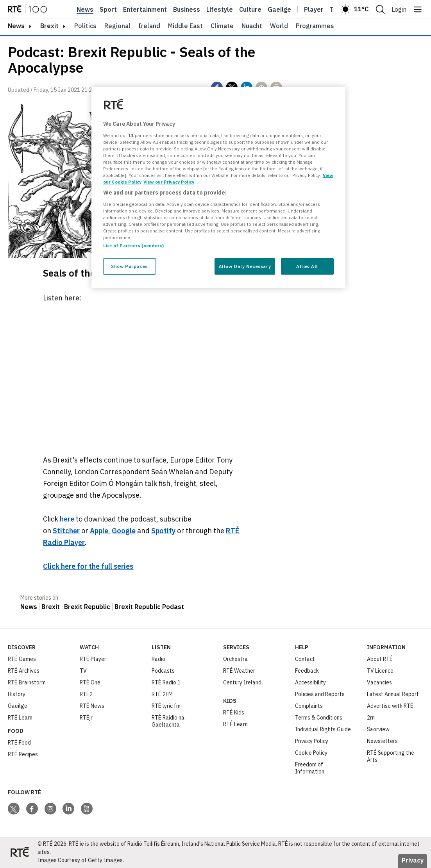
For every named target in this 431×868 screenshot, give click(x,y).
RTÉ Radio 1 (166, 682)
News (85, 9)
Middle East (185, 26)
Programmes (315, 26)
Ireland (149, 26)
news (16, 26)
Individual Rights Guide (323, 729)
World (279, 26)
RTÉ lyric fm (166, 706)
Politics (85, 26)
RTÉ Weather (239, 671)
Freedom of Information (310, 768)
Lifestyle (220, 9)
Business (187, 9)
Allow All (307, 266)
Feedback (307, 671)
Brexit (49, 26)
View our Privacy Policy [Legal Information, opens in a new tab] (169, 182)
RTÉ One (90, 682)
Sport (108, 9)
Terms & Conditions (319, 718)
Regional (117, 26)
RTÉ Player (93, 659)
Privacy (413, 860)
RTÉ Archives (24, 671)
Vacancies (379, 682)
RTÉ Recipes (23, 754)
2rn (371, 718)
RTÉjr (86, 718)
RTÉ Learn (20, 718)
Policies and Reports (320, 694)
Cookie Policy (311, 753)
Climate (222, 26)
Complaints (309, 706)
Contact (305, 659)
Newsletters (382, 741)
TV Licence (380, 671)
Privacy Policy (312, 741)
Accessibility (310, 682)
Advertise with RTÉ (390, 706)
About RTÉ (380, 659)
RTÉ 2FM (162, 694)
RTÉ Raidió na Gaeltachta (168, 721)
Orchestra (235, 659)
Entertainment (145, 9)
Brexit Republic (87, 607)
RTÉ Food (19, 743)
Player (314, 9)
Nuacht (252, 26)
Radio (158, 659)
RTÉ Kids (234, 713)
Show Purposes (129, 266)
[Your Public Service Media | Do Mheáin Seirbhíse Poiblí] (20, 852)
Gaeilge (279, 9)
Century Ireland (242, 682)
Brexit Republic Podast (149, 607)
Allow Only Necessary (245, 266)
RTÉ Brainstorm (27, 682)
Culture (250, 9)
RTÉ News (92, 706)
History (17, 694)
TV (83, 671)
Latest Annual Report (393, 694)
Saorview (378, 729)
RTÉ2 (86, 694)
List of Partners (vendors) (134, 246)
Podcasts (163, 671)
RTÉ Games (22, 659)
